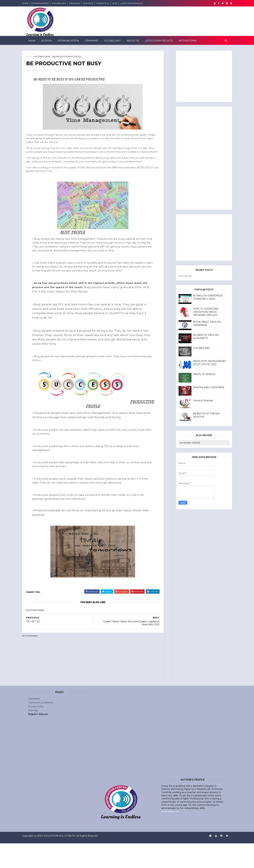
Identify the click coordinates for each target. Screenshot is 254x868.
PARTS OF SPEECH (198, 374)
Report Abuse (38, 738)
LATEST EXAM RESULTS (138, 3)
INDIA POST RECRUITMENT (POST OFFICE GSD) (203, 362)
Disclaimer (34, 723)
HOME (31, 3)
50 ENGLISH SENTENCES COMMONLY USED (202, 297)
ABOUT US (133, 40)
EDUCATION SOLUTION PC (66, 860)
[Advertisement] (185, 158)
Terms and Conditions (40, 727)
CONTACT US (109, 3)
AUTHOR (46, 40)
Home (32, 40)
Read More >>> (170, 836)
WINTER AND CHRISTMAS (202, 387)
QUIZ (121, 3)
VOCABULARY (65, 3)
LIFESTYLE (94, 3)
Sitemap (33, 735)
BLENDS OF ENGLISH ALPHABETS (200, 336)
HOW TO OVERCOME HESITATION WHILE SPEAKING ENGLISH (200, 312)
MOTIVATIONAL (188, 40)
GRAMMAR (81, 3)
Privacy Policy (36, 731)
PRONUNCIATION (46, 3)
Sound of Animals (197, 400)
